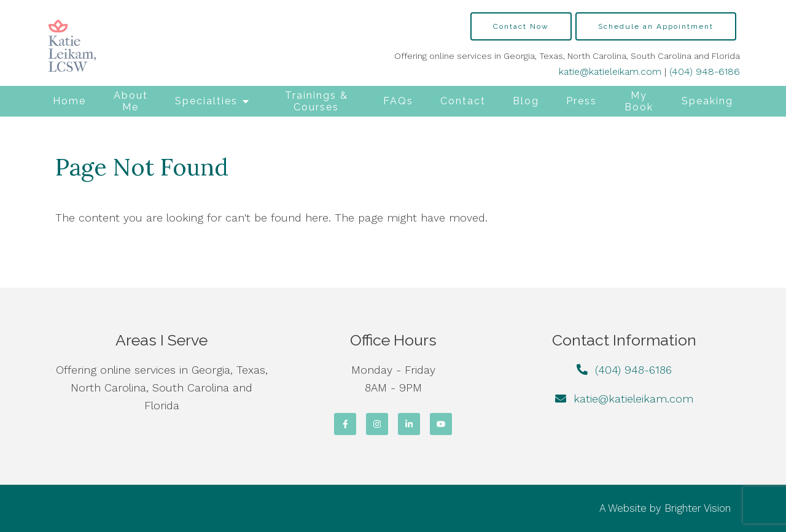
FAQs (398, 101)
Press (582, 101)
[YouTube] (441, 424)
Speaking (707, 101)
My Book (639, 101)
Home (69, 101)
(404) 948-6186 (705, 71)
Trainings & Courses (317, 101)
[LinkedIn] (409, 424)
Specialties (206, 101)
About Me (131, 101)
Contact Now (521, 26)
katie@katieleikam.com (610, 71)
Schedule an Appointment (656, 26)
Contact (463, 101)
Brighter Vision (698, 508)
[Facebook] (345, 424)
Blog (526, 101)
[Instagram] (377, 424)
